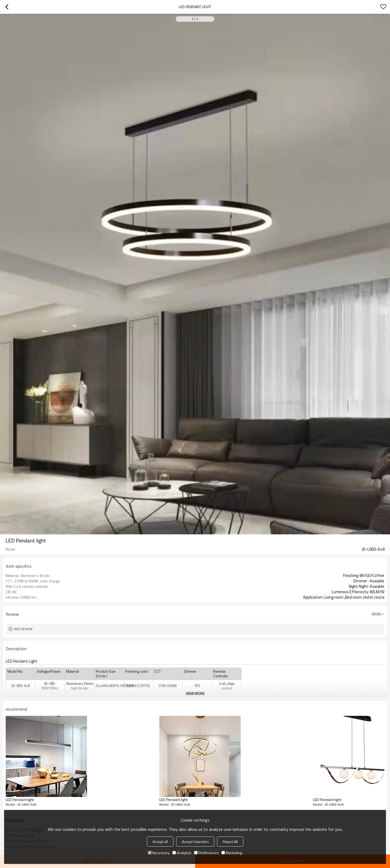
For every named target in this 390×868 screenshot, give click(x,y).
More (377, 614)
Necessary (159, 853)
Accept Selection (195, 842)
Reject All (230, 842)
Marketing (232, 853)
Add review (23, 629)
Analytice (182, 853)
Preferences (206, 853)
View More (195, 693)
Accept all (160, 842)
